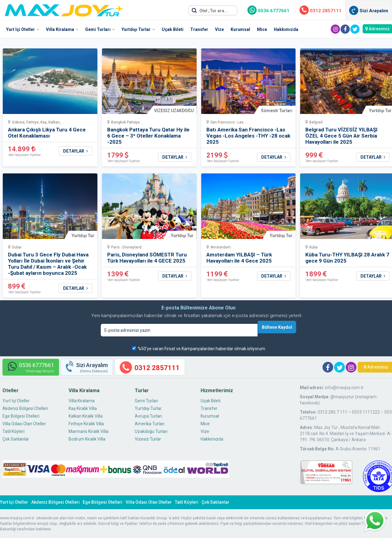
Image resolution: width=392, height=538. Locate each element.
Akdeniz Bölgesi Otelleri (25, 408)
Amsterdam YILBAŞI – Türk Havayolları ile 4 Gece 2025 (239, 258)
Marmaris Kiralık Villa (89, 431)
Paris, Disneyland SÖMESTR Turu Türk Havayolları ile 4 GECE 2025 (147, 258)
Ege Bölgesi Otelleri (21, 416)
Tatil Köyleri (13, 431)
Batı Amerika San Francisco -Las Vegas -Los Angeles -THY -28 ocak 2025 (248, 136)
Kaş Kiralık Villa (83, 408)
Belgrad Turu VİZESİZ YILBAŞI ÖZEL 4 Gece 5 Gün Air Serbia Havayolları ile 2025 (341, 136)
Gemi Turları (98, 29)
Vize (219, 29)
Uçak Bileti (173, 29)
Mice (262, 29)
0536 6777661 (268, 11)
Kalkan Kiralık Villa (86, 416)
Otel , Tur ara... (210, 10)
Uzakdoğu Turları (151, 431)
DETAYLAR (75, 151)
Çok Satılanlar (16, 439)
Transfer (199, 29)
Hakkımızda (286, 29)
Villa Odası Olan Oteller (24, 424)
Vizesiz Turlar (148, 439)
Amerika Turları (150, 424)
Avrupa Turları (148, 416)
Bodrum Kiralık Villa (87, 439)
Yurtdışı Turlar (136, 29)
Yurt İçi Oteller (21, 29)
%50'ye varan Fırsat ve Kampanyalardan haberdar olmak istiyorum (202, 349)
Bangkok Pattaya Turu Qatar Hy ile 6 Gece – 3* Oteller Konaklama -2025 (148, 136)
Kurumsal (240, 29)
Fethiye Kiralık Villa (86, 424)
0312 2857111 (320, 11)
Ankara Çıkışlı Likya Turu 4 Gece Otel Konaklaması (47, 133)
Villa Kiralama (60, 29)
